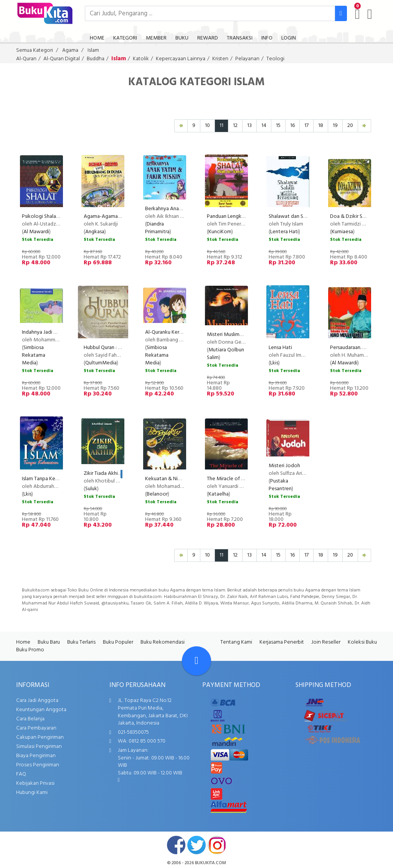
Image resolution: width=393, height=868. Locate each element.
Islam (93, 50)
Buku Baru (49, 642)
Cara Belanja (30, 719)
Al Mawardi (36, 232)
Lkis (274, 363)
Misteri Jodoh (284, 466)
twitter (196, 845)
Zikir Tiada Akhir (102, 474)
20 (350, 126)
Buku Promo (30, 650)
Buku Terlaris (81, 642)
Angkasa (95, 232)
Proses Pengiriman (38, 765)
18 (321, 126)
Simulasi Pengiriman (39, 747)
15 (278, 126)
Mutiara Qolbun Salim (225, 354)
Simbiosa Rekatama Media (34, 355)
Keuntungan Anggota (41, 710)
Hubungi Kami (32, 793)
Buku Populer (118, 642)
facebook (176, 845)
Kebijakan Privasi (35, 783)
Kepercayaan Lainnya (181, 59)
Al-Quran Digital (62, 59)
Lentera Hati (284, 232)
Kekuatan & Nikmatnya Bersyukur (183, 479)
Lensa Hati (280, 348)
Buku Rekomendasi (163, 642)
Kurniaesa (342, 232)
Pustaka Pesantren (280, 485)
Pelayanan (247, 59)
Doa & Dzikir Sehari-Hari (357, 217)
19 (335, 126)
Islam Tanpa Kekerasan (47, 479)
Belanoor (157, 494)
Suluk (91, 489)
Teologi (275, 59)
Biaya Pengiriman (36, 756)
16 (292, 126)
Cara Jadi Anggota (37, 701)
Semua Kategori (35, 50)
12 (235, 126)
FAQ (21, 774)
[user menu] (370, 14)
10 (207, 126)
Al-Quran (26, 59)
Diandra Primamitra (157, 228)
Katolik (141, 59)
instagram (217, 845)
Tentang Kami (236, 642)
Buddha (96, 59)
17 (306, 126)
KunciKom (220, 232)
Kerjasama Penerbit (282, 642)
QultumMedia (101, 363)
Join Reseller (326, 642)
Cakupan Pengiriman (40, 737)
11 (221, 126)
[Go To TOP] (196, 661)
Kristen (220, 59)
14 (264, 126)
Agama (70, 50)
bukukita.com (211, 863)
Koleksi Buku (362, 642)
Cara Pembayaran (36, 728)
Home (23, 642)
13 (249, 126)
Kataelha (219, 494)
